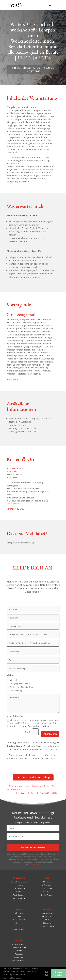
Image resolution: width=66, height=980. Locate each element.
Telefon (19, 951)
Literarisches (47, 892)
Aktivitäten (47, 882)
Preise (19, 892)
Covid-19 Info (19, 898)
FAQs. (32, 543)
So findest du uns (19, 929)
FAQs (19, 926)
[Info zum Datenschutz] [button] (13, 978)
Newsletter (19, 957)
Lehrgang (19, 885)
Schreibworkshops (19, 882)
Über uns (19, 913)
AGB (47, 920)
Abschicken (50, 734)
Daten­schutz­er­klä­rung (39, 726)
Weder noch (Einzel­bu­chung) (20, 687)
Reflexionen (47, 885)
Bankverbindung (47, 926)
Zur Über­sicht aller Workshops (33, 777)
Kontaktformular (19, 944)
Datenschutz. (35, 865)
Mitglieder (19, 923)
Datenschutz (47, 916)
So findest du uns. (15, 509)
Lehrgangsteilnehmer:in (18, 684)
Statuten (47, 923)
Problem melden (19, 961)
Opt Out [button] (46, 974)
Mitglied (12, 680)
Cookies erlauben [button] (59, 974)
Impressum (47, 913)
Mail (56, 758)
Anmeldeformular (19, 947)
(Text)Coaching (19, 895)
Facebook (19, 954)
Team (19, 916)
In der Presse (47, 895)
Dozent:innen (19, 920)
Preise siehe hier (15, 468)
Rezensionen (47, 888)
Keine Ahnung (14, 691)
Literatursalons (19, 888)
